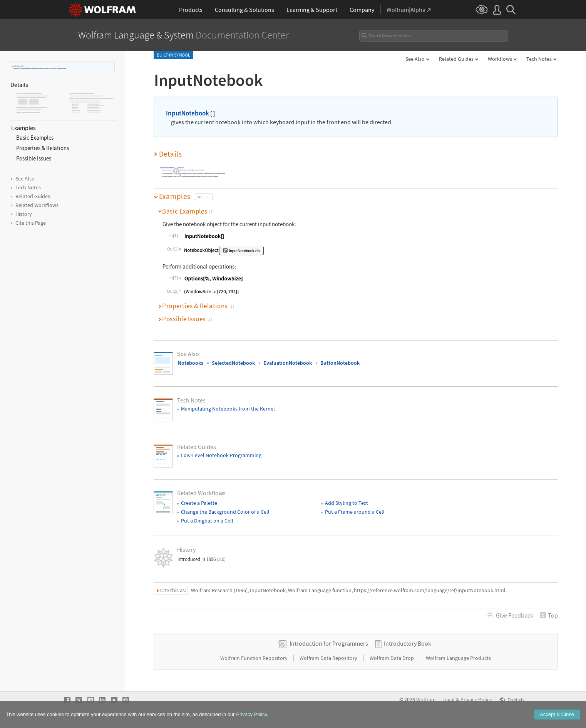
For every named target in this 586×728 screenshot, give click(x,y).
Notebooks (191, 363)
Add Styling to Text (347, 503)
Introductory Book (408, 643)
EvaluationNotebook (288, 363)
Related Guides (456, 59)
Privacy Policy (476, 700)
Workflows (500, 59)
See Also (415, 59)
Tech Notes (539, 59)
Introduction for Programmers (329, 643)
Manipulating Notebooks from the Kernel (228, 409)
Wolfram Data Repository (329, 658)
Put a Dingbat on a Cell (207, 521)
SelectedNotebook (233, 363)
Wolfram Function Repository (254, 658)
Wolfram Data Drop (392, 658)
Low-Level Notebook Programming (221, 455)
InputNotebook (17, 66)
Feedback (515, 615)
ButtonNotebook (340, 363)
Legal (449, 700)
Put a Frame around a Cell (355, 512)
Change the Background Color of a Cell (225, 512)
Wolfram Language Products (458, 658)
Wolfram (426, 700)
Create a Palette (199, 503)
